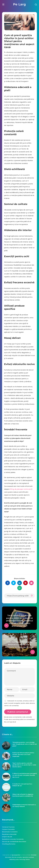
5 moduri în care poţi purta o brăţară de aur (22, 785)
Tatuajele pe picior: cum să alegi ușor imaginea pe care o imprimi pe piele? (25, 744)
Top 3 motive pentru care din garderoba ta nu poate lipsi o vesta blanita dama (24, 765)
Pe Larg (19, 4)
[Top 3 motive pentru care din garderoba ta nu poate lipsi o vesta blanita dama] (6, 766)
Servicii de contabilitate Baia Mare (14, 842)
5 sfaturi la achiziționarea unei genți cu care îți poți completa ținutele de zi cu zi (25, 775)
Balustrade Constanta (10, 832)
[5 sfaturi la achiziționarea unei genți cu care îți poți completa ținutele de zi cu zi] (6, 777)
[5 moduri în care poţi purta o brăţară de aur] (6, 787)
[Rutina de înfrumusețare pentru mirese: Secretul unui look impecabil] (6, 756)
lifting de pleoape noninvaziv (21, 489)
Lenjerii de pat (7, 837)
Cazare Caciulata (8, 829)
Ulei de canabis (17, 857)
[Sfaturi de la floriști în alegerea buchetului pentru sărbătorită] (6, 798)
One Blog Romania (9, 844)
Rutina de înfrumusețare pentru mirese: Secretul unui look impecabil (23, 754)
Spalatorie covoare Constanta (13, 839)
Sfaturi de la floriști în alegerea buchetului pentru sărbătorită (23, 795)
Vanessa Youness (8, 827)
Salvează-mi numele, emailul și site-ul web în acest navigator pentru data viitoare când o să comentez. (19, 703)
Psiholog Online (25, 859)
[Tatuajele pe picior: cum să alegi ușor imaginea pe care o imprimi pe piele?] (6, 746)
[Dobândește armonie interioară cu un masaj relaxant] (6, 808)
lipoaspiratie (16, 855)
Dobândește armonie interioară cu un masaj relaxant (24, 806)
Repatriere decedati (9, 834)
